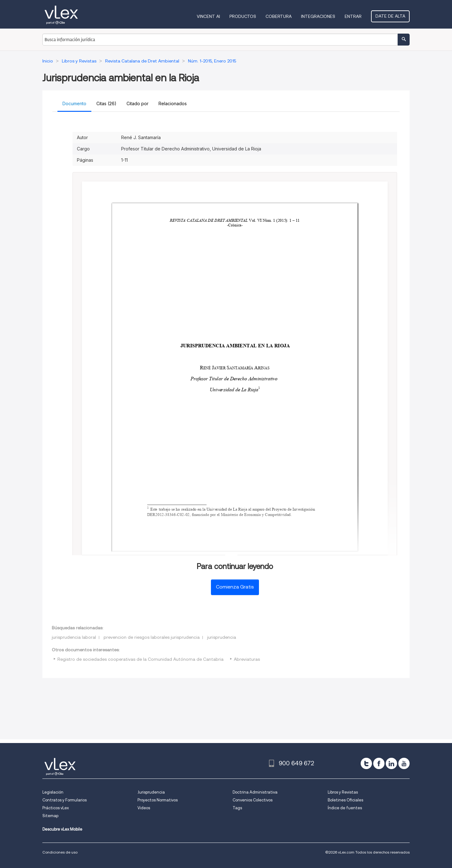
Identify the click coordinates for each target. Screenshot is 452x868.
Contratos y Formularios (65, 800)
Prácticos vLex (56, 808)
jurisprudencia (222, 637)
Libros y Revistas (343, 792)
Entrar (353, 16)
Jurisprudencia (151, 792)
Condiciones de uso (60, 852)
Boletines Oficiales (345, 800)
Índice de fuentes (345, 808)
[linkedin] (391, 763)
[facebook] (379, 763)
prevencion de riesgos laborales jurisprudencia (152, 637)
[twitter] (366, 763)
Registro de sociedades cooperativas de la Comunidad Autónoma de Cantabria (140, 659)
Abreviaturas (247, 659)
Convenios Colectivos (253, 800)
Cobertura (279, 16)
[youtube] (404, 763)
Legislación (53, 792)
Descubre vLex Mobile (62, 829)
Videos (144, 808)
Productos (243, 16)
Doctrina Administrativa (255, 792)
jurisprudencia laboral (74, 637)
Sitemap (50, 816)
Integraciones (318, 16)
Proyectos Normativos (158, 800)
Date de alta (390, 16)
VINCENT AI (208, 16)
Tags (237, 808)
